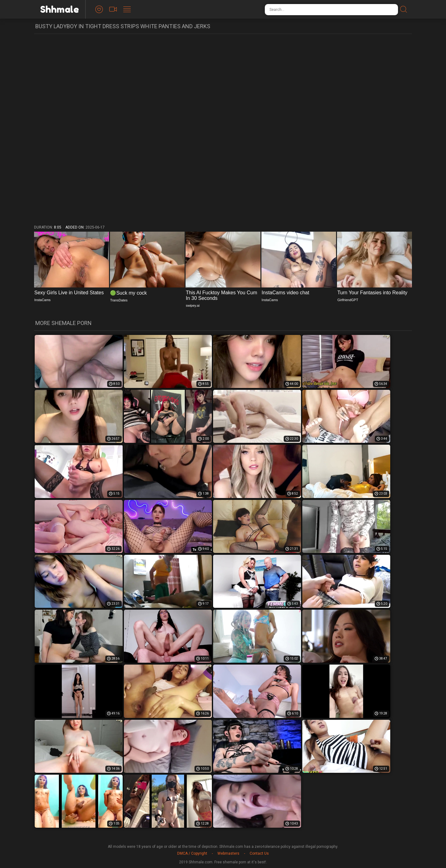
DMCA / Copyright (192, 853)
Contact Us (259, 853)
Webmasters (228, 853)
